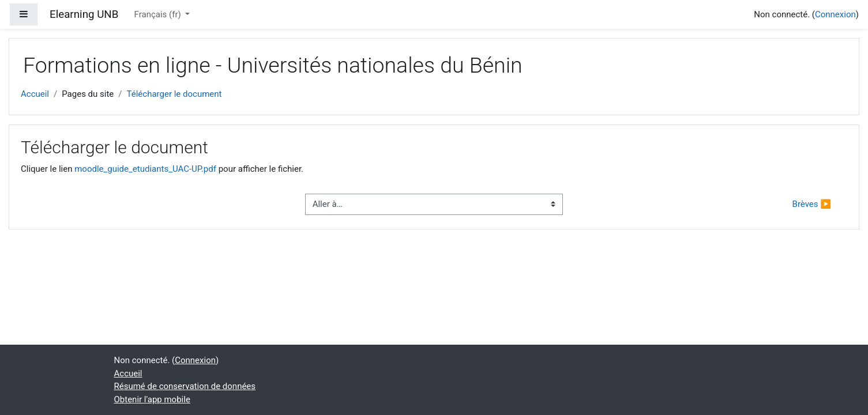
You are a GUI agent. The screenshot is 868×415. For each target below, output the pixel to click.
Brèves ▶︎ (812, 204)
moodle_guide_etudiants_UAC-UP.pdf (145, 169)
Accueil (35, 94)
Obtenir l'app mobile (152, 399)
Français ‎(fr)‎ (159, 14)
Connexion (835, 14)
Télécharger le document (174, 94)
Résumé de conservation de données (185, 386)
